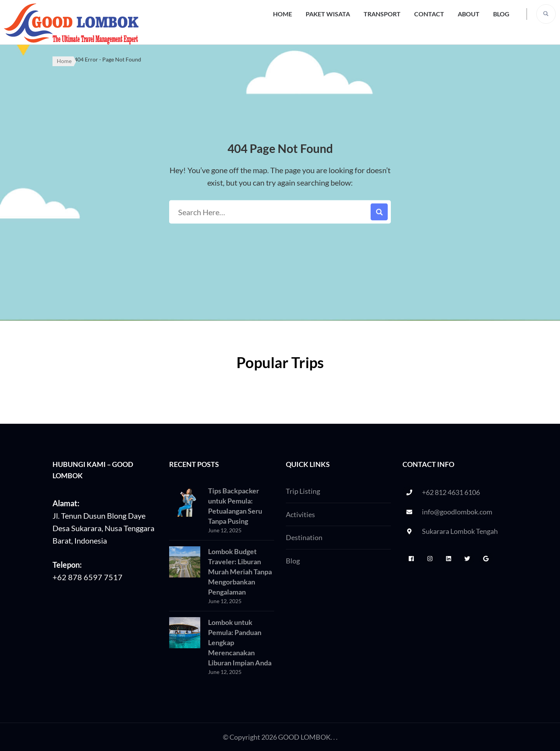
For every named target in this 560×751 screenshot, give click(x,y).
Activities (300, 514)
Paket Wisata (328, 14)
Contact (429, 14)
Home (283, 14)
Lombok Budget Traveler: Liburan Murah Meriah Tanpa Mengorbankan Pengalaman (240, 572)
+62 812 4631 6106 (451, 492)
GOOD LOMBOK (304, 737)
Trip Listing (303, 491)
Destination (304, 537)
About (469, 14)
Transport (382, 14)
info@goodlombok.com (457, 512)
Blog (501, 14)
